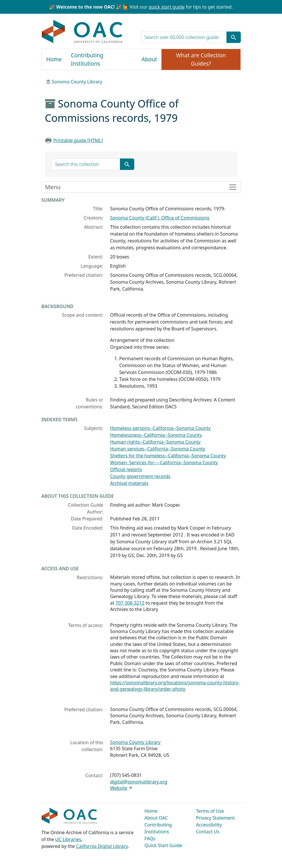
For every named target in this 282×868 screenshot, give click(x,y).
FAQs (150, 838)
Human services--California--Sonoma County (158, 449)
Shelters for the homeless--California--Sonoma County (168, 456)
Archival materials (129, 483)
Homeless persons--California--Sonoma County (160, 428)
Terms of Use (210, 811)
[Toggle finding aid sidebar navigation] (141, 187)
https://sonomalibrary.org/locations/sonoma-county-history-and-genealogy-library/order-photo (175, 686)
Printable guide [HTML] (78, 140)
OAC (82, 32)
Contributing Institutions (87, 59)
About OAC (156, 818)
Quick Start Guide (163, 845)
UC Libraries (68, 839)
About (149, 59)
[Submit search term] (234, 37)
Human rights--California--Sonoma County (155, 442)
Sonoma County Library (77, 82)
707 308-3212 (130, 603)
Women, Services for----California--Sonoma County (164, 463)
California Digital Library (102, 846)
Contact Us (208, 832)
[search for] (184, 37)
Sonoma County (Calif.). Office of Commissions (160, 218)
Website (119, 788)
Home (54, 59)
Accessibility (209, 825)
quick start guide (167, 7)
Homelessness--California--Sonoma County (156, 435)
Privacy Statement (216, 818)
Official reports (126, 469)
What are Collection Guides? (201, 59)
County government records (140, 476)
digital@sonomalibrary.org (139, 782)
